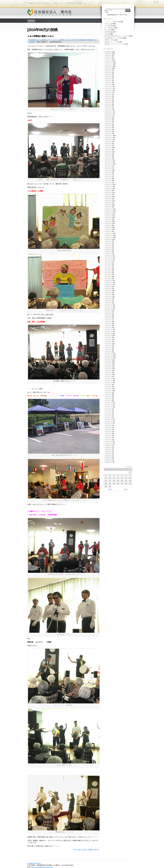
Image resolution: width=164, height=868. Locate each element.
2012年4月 (108, 395)
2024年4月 (108, 103)
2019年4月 (108, 225)
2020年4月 (108, 201)
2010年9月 (108, 425)
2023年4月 (108, 127)
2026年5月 (108, 52)
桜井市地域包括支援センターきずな (117, 36)
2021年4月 (108, 176)
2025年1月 (108, 84)
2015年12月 (109, 305)
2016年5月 (108, 295)
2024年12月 (109, 86)
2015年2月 (108, 325)
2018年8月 (108, 242)
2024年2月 (108, 107)
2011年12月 (109, 403)
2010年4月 (108, 433)
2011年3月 (108, 417)
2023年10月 (109, 115)
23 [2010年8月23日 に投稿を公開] (106, 484)
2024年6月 (108, 99)
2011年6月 (108, 413)
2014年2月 (108, 350)
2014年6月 (108, 342)
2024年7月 (108, 97)
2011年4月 (108, 415)
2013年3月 (108, 372)
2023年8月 (108, 119)
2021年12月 (109, 160)
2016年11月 (109, 282)
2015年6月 (108, 317)
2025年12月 (109, 62)
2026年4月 (108, 54)
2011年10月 (109, 407)
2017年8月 (108, 264)
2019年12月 (109, 209)
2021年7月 (108, 170)
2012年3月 (108, 397)
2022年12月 (109, 135)
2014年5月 (108, 344)
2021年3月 (108, 178)
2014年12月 (109, 329)
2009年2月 (108, 460)
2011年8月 (108, 409)
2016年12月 (109, 280)
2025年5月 (108, 76)
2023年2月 (108, 131)
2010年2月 (108, 438)
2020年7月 (108, 195)
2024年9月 (108, 93)
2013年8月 (108, 362)
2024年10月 (109, 91)
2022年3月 (108, 154)
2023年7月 (108, 121)
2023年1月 (108, 133)
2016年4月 (108, 297)
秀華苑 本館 (109, 40)
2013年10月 (109, 358)
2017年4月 (108, 272)
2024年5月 (108, 101)
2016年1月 (108, 303)
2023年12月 (109, 111)
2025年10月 (109, 66)
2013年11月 (109, 356)
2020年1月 (108, 207)
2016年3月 (108, 299)
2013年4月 (108, 370)
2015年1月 (108, 327)
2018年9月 (108, 240)
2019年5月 (108, 223)
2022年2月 (108, 156)
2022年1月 (108, 158)
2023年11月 (109, 113)
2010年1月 (108, 440)
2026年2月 (108, 58)
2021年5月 (108, 174)
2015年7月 (108, 315)
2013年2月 (108, 374)
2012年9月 (108, 384)
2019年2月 (108, 229)
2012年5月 (108, 393)
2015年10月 (109, 309)
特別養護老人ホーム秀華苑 (37, 40)
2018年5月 (108, 248)
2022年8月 (108, 144)
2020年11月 (109, 186)
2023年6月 (108, 123)
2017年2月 (108, 276)
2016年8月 (108, 289)
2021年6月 (108, 172)
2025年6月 (108, 74)
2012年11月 (109, 380)
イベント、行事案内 (58, 40)
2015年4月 (108, 321)
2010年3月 (108, 435)
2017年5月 (108, 270)
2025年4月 (108, 78)
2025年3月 (108, 80)
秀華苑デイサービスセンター (114, 44)
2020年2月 (108, 205)
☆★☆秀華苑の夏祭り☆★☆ (41, 36)
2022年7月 (108, 146)
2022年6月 (108, 148)
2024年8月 (108, 95)
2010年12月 (109, 419)
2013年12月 (109, 354)
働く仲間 (75, 40)
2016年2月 (108, 301)
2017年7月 (108, 266)
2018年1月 (108, 254)
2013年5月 (108, 368)
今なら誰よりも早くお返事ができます (87, 849)
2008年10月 (109, 462)
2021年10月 (109, 164)
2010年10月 (109, 423)
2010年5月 (108, 431)
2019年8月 (108, 217)
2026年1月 (108, 60)
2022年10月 (109, 139)
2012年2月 (108, 399)
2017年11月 (109, 258)
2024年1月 (108, 109)
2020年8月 (108, 193)
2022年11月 (109, 138)
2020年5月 (108, 199)
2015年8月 (108, 313)
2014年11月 (109, 331)
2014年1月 (108, 352)
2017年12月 (109, 256)
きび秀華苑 (108, 26)
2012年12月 (109, 378)
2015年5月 (108, 319)
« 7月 (110, 489)
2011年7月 (108, 411)
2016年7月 (108, 291)
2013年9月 (108, 360)
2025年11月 (109, 64)
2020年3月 (108, 203)
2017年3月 (108, 274)
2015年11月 (109, 307)
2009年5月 (108, 454)
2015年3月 (108, 323)
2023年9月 (108, 117)
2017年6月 (108, 268)
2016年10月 (109, 284)
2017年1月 (108, 278)
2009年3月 (108, 458)
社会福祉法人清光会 (34, 863)
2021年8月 (108, 168)
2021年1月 (108, 182)
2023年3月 (108, 129)
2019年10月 (109, 213)
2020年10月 (109, 188)
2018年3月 (108, 252)
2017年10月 (109, 260)
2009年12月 (109, 442)
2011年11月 (109, 405)
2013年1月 (108, 376)
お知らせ (69, 40)
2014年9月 (108, 335)
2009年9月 (108, 446)
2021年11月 (109, 162)
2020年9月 (108, 191)
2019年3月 (108, 227)
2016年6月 (108, 293)
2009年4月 (108, 456)
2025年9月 (108, 68)
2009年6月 (108, 452)
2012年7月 (108, 389)
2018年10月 (109, 237)
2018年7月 (108, 244)
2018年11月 (109, 235)
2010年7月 (108, 429)
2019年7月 (108, 219)
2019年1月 (108, 231)
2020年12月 (109, 184)
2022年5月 (108, 150)
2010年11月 (109, 421)
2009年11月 (109, 444)
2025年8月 (108, 70)
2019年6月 (108, 221)
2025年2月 (108, 82)
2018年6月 (108, 246)
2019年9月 (108, 215)
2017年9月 (108, 262)
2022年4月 (108, 152)
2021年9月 (108, 166)
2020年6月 (108, 197)
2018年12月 (109, 233)
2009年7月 (108, 450)
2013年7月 (108, 364)
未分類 (107, 34)
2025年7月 (108, 72)
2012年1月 (108, 401)
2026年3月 (108, 56)
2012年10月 (109, 382)
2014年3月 (108, 348)
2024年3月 (108, 105)
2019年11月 (109, 211)
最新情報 (82, 40)
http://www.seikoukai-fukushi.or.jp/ (42, 867)
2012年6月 (108, 391)
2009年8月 (108, 448)
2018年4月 (108, 250)
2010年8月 (108, 427)
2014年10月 (109, 333)
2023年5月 (108, 125)
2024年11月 (109, 89)
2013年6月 (108, 366)
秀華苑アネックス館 (111, 42)
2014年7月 (108, 340)
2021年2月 (108, 180)
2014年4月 (108, 346)
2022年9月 (108, 142)
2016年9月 (108, 287)
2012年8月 (108, 386)
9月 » (126, 489)
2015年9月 (108, 311)
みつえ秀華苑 (109, 28)
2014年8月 (108, 337)
